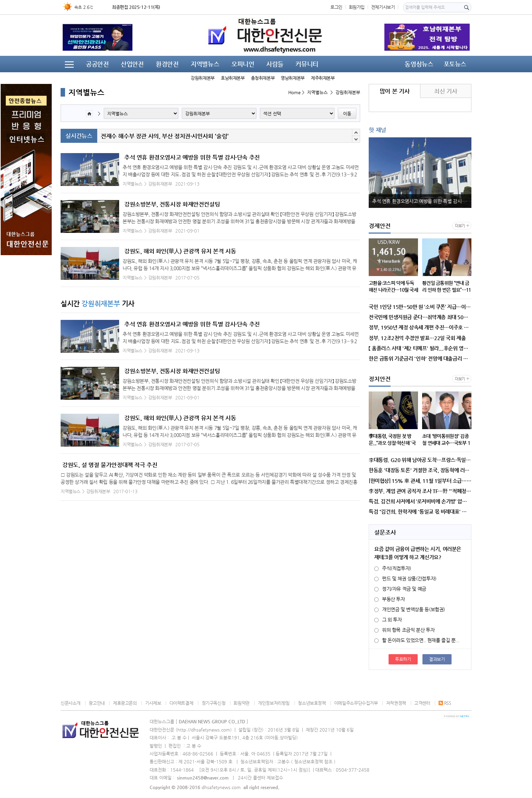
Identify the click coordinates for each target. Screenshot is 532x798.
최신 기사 (446, 91)
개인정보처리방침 (274, 703)
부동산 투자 (390, 599)
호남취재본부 (233, 78)
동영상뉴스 (419, 64)
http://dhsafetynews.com (204, 730)
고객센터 (422, 703)
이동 (347, 114)
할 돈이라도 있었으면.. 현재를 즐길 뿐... (417, 640)
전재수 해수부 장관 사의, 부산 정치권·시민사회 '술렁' (165, 136)
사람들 (275, 64)
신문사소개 (71, 703)
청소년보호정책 (312, 703)
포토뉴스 (455, 64)
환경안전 (167, 64)
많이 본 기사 (395, 91)
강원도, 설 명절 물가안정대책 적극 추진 (110, 465)
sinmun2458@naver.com (203, 778)
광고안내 (97, 703)
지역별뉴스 (205, 64)
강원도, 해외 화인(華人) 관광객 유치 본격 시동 (180, 251)
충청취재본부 (263, 78)
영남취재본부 (293, 78)
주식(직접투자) (393, 568)
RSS (445, 703)
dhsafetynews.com (221, 787)
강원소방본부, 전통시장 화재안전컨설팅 (172, 204)
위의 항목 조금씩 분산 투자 (404, 630)
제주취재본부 (323, 78)
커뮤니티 (307, 64)
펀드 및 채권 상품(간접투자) (405, 578)
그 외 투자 (388, 620)
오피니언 (243, 64)
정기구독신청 (214, 703)
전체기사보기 (383, 7)
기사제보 (153, 703)
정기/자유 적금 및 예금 (400, 589)
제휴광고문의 (125, 703)
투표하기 (403, 659)
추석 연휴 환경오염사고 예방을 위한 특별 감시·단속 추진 (192, 157)
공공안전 (97, 64)
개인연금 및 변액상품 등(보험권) (410, 609)
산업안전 (132, 64)
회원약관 (241, 703)
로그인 (336, 7)
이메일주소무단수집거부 (356, 703)
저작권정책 (396, 703)
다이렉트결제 (181, 703)
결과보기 (437, 659)
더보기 (460, 226)
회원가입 (357, 7)
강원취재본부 (203, 78)
